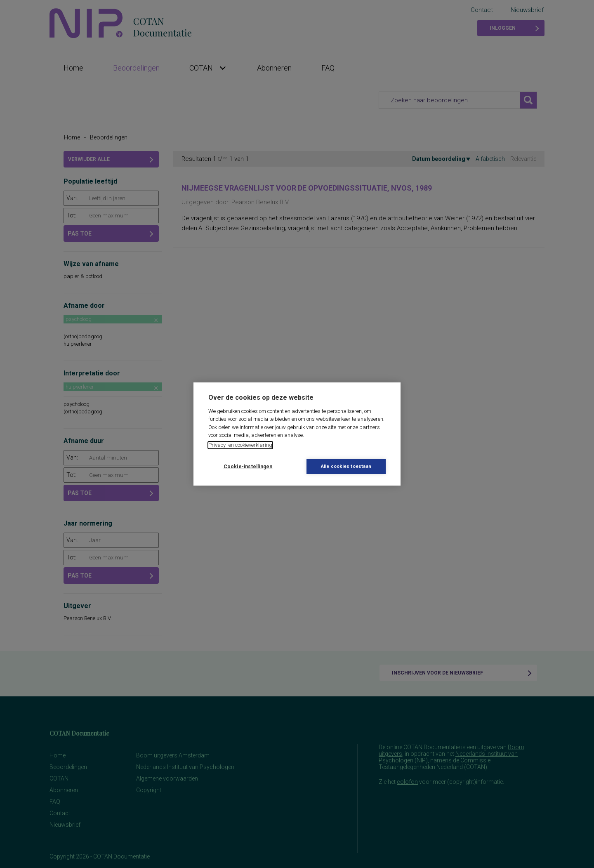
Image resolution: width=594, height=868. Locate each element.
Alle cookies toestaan (346, 466)
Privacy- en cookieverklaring (240, 445)
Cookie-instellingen (248, 467)
